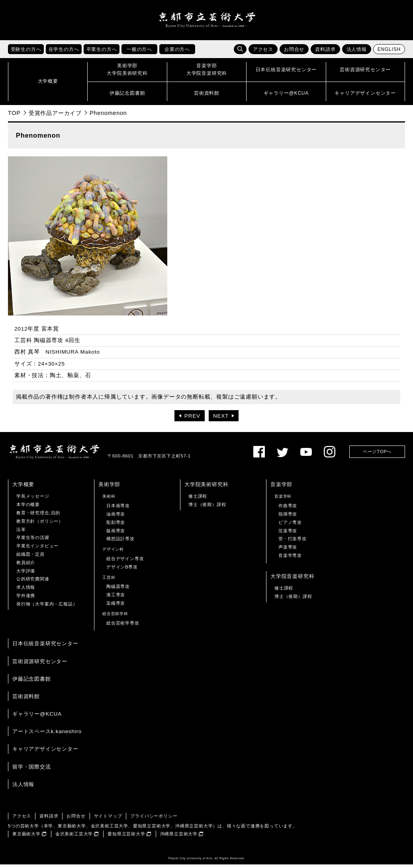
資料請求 (325, 53)
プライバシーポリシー (154, 819)
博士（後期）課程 (207, 508)
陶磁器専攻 (118, 590)
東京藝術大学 (26, 837)
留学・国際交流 (32, 770)
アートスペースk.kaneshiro (47, 735)
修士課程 (198, 500)
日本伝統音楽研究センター (45, 647)
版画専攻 (116, 534)
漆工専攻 (116, 598)
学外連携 (26, 599)
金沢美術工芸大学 (74, 837)
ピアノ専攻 (290, 526)
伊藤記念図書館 (32, 682)
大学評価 (26, 574)
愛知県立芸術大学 (126, 837)
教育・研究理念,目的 (38, 516)
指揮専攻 (288, 518)
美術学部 (109, 488)
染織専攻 (116, 607)
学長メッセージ (33, 500)
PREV (192, 419)
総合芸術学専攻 (123, 626)
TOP (14, 116)
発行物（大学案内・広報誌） (47, 607)
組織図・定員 (30, 558)
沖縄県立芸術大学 (179, 837)
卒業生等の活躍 (33, 541)
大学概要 (23, 488)
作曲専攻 (288, 509)
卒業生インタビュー (37, 549)
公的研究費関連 (33, 582)
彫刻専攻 (116, 526)
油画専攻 (116, 518)
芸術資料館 (26, 700)
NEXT (221, 419)
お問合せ (294, 53)
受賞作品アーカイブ (55, 116)
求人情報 (26, 591)
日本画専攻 (118, 509)
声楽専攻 (288, 551)
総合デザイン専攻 (125, 562)
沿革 (21, 533)
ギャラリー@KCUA (37, 717)
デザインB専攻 (122, 570)
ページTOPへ (377, 455)
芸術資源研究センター (40, 665)
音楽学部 (281, 488)
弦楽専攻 (288, 534)
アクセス (263, 53)
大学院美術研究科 (206, 488)
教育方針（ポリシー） (40, 525)
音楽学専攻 (290, 559)
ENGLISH (389, 53)
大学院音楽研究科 (292, 579)
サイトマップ (108, 819)
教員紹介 (26, 566)
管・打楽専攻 (293, 542)
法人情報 (357, 53)
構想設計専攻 (120, 542)
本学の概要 (28, 508)
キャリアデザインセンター (45, 752)
